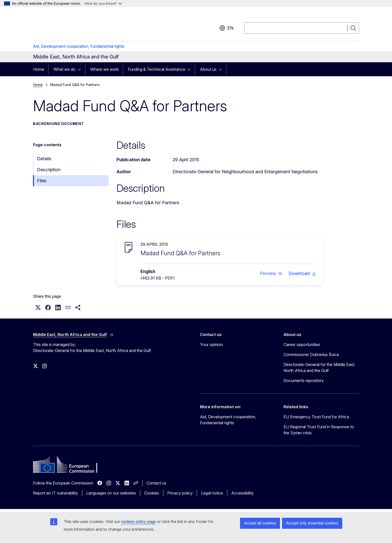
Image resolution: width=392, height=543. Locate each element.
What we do (64, 69)
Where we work (104, 69)
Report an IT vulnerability (55, 493)
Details (44, 159)
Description (49, 170)
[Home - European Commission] (73, 25)
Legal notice (212, 493)
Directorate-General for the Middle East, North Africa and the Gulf (319, 367)
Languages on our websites (111, 493)
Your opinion (211, 344)
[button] (271, 273)
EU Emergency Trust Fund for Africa (316, 417)
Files (42, 181)
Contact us (156, 483)
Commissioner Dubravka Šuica (311, 354)
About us (208, 69)
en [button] (226, 28)
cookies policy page (138, 522)
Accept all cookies (260, 523)
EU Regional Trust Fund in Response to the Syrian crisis (319, 430)
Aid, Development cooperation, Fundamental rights (79, 46)
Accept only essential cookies (312, 523)
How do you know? (103, 3)
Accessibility (242, 493)
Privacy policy (180, 493)
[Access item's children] (81, 69)
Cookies (152, 493)
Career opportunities (302, 344)
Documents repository (304, 380)
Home (39, 69)
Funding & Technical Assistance (157, 69)
